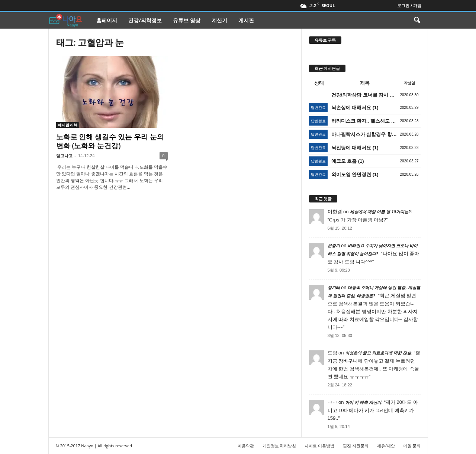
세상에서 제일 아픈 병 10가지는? (380, 212)
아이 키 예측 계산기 (363, 402)
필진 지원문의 (356, 446)
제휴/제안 (386, 446)
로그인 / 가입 (409, 5)
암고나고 (64, 155)
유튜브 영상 (187, 20)
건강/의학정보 (145, 20)
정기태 (334, 288)
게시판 (246, 20)
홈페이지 (107, 20)
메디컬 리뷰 (68, 125)
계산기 (219, 20)
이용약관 (246, 446)
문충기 (334, 246)
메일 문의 (412, 446)
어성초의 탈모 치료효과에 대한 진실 (378, 353)
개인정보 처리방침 (279, 446)
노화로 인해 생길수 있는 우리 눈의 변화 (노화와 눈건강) (110, 141)
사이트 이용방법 (319, 446)
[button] (417, 20)
